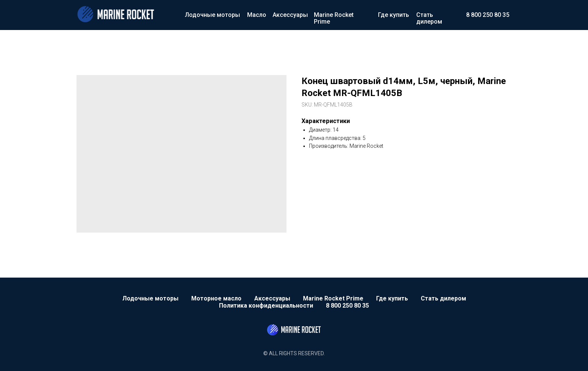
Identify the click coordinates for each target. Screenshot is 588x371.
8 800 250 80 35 (488, 15)
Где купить (394, 15)
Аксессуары (290, 15)
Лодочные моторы (212, 15)
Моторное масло (216, 298)
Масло (257, 15)
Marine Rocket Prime (334, 18)
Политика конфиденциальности (266, 306)
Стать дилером (429, 18)
